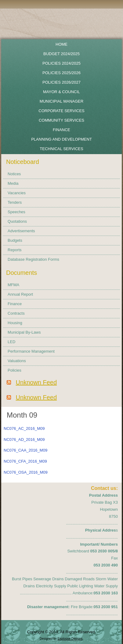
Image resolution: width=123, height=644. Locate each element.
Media (13, 183)
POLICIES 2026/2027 (61, 82)
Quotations (17, 221)
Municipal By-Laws (24, 332)
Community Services (61, 120)
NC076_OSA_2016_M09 (26, 472)
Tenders (15, 202)
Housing (15, 323)
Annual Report (20, 294)
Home (61, 44)
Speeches (16, 212)
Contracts (16, 313)
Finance (61, 130)
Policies (14, 370)
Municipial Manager (61, 101)
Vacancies (17, 193)
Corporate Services (61, 111)
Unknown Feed (36, 382)
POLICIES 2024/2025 (61, 63)
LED (11, 342)
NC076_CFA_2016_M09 (25, 461)
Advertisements (21, 231)
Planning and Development (61, 139)
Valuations (17, 361)
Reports (15, 250)
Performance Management (31, 351)
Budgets (15, 240)
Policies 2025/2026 (61, 73)
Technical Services (61, 149)
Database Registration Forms (33, 259)
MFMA (13, 285)
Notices (14, 174)
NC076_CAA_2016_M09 (25, 450)
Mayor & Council (61, 92)
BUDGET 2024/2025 (61, 54)
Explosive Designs (70, 639)
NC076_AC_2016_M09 (24, 428)
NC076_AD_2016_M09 (24, 439)
